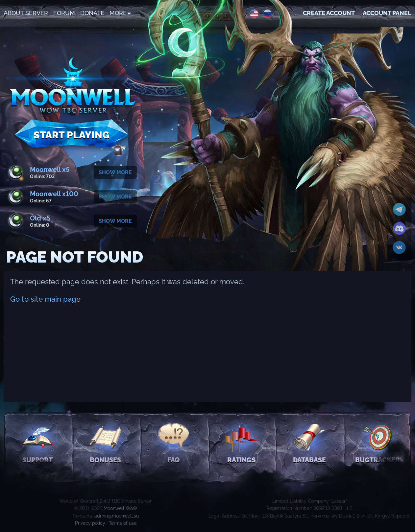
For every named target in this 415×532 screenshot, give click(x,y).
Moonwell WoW (121, 508)
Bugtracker (378, 442)
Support (37, 442)
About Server (26, 13)
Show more (115, 172)
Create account (329, 13)
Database (309, 442)
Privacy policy (90, 523)
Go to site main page (45, 299)
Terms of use (123, 523)
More (120, 13)
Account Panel (387, 13)
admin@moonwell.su (117, 516)
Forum (64, 13)
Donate (92, 13)
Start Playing (72, 135)
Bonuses (105, 442)
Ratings (242, 442)
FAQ (173, 442)
